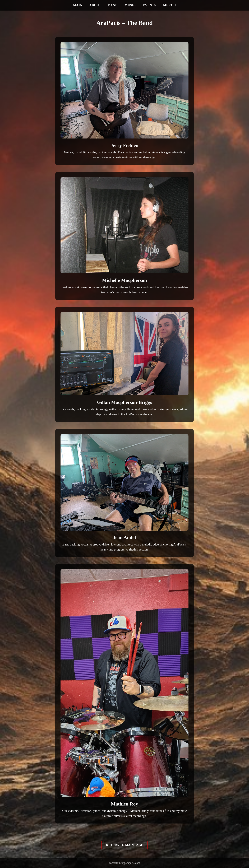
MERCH (170, 5)
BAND (113, 5)
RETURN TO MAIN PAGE (124, 845)
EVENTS (150, 5)
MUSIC (130, 5)
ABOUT (95, 5)
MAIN (78, 5)
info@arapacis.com (129, 863)
